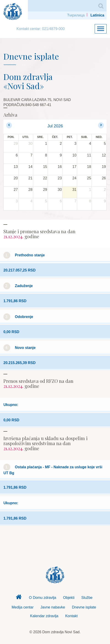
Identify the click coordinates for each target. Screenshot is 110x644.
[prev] (9, 125)
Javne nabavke (53, 607)
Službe (87, 598)
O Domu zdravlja (43, 598)
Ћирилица (76, 15)
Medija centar (23, 607)
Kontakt (71, 616)
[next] (101, 125)
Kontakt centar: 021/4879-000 (41, 29)
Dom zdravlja (19, 598)
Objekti (69, 598)
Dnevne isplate (84, 607)
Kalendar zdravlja (44, 616)
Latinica (97, 15)
